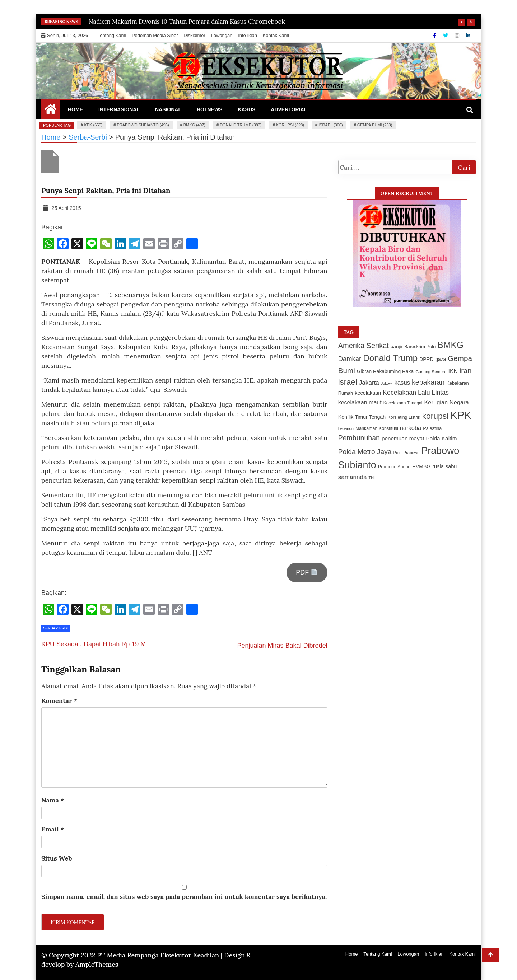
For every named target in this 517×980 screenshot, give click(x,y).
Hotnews (210, 109)
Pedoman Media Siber (155, 35)
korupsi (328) (290, 125)
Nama (53, 800)
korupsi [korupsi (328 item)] (435, 416)
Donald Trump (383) (241, 125)
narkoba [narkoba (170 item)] (411, 428)
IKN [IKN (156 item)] (453, 371)
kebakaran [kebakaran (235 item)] (428, 382)
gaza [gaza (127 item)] (441, 359)
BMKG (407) (194, 125)
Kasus (246, 109)
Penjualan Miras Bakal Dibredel (282, 646)
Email (53, 829)
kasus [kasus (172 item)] (402, 383)
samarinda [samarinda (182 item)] (353, 477)
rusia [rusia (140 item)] (438, 466)
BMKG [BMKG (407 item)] (450, 345)
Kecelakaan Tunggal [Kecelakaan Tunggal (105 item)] (403, 403)
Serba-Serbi (55, 628)
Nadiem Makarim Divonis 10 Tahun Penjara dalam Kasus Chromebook (187, 22)
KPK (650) (93, 125)
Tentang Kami (112, 35)
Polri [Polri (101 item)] (397, 453)
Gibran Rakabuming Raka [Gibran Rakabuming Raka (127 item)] (385, 372)
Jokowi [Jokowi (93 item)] (387, 383)
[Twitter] (446, 36)
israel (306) (330, 125)
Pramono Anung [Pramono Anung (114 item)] (394, 467)
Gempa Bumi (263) (375, 125)
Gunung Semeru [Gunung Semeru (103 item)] (431, 372)
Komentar (59, 701)
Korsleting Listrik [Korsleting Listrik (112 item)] (404, 417)
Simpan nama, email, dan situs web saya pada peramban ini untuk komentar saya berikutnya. (184, 897)
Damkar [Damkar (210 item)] (350, 359)
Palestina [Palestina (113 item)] (432, 428)
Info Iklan (248, 35)
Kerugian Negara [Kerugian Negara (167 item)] (446, 402)
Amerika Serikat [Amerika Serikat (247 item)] (364, 346)
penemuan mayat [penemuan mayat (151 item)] (403, 438)
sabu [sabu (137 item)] (451, 466)
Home (75, 109)
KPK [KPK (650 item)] (461, 415)
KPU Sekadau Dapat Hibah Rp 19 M (94, 644)
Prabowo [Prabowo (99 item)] (412, 453)
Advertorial (289, 109)
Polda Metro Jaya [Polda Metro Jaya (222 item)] (365, 452)
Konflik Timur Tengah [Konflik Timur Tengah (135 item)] (362, 417)
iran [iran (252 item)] (466, 371)
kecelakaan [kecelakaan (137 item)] (368, 393)
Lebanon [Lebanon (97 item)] (346, 428)
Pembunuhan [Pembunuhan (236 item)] (359, 438)
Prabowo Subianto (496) (143, 125)
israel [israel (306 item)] (348, 382)
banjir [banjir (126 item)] (397, 346)
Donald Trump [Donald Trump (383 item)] (390, 358)
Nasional (168, 109)
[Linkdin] (468, 36)
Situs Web (57, 858)
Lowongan (222, 35)
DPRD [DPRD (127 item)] (426, 359)
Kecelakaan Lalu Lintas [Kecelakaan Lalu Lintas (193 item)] (416, 393)
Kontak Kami (276, 35)
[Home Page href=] (51, 111)
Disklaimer (194, 35)
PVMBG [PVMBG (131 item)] (422, 466)
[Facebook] (435, 36)
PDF (307, 572)
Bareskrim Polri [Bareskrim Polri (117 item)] (420, 346)
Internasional (119, 109)
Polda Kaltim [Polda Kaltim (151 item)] (441, 438)
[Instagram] (458, 36)
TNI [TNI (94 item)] (372, 478)
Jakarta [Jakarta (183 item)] (369, 383)
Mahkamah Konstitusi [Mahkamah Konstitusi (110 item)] (377, 428)
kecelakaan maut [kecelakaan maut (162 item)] (360, 402)
